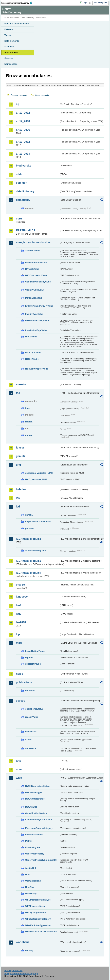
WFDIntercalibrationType (38, 900)
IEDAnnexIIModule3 (29, 561)
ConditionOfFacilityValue (38, 282)
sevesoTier (31, 732)
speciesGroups (33, 664)
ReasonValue (32, 359)
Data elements (12, 41)
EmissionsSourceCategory (39, 828)
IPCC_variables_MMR (36, 479)
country (29, 950)
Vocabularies (11, 53)
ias (18, 498)
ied (18, 507)
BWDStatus (31, 807)
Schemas (9, 47)
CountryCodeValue (35, 290)
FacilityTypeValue (34, 314)
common (22, 183)
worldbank (23, 942)
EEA (18, 3)
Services (9, 58)
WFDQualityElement (35, 913)
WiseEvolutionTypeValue (38, 925)
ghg (18, 465)
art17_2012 (23, 142)
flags (28, 408)
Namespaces (11, 64)
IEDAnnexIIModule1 (29, 539)
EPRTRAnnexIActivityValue (39, 306)
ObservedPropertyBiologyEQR (41, 860)
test (18, 761)
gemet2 (21, 456)
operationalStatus (34, 709)
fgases (20, 448)
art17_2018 (23, 154)
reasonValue (32, 717)
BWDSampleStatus (35, 799)
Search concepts (42, 95)
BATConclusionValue (36, 275)
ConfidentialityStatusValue (39, 820)
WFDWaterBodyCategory (38, 919)
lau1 (19, 605)
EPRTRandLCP (26, 230)
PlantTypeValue (33, 352)
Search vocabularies (19, 95)
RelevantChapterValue (37, 369)
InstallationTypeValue (36, 330)
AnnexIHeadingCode (36, 550)
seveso (21, 701)
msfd (19, 643)
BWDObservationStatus (37, 786)
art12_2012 (23, 113)
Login (85, 3)
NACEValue (31, 337)
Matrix (28, 841)
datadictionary (25, 191)
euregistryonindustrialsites (33, 242)
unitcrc (29, 435)
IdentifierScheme (34, 835)
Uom (28, 874)
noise (20, 674)
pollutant (30, 528)
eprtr (19, 219)
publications (24, 682)
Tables (8, 35)
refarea (29, 422)
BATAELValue (32, 269)
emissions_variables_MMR (39, 473)
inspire (20, 585)
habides (21, 489)
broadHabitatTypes (35, 651)
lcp (18, 634)
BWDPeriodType (34, 792)
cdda (19, 174)
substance (31, 748)
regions (29, 657)
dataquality (23, 200)
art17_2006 (23, 130)
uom (19, 769)
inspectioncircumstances (38, 522)
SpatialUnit (31, 868)
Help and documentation (17, 24)
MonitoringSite (33, 847)
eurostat (21, 384)
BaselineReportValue (36, 263)
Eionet (17, 18)
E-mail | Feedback (13, 971)
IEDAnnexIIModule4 (29, 573)
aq (18, 104)
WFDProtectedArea (35, 906)
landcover (22, 597)
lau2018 (21, 622)
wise (19, 778)
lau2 (19, 614)
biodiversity (24, 166)
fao (18, 393)
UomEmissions (33, 881)
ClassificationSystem (36, 813)
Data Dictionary (28, 18)
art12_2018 (23, 121)
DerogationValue (34, 298)
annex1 (29, 515)
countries (30, 691)
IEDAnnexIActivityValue (37, 320)
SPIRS (28, 740)
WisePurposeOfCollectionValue (41, 932)
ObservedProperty (35, 854)
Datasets (9, 29)
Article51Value (33, 251)
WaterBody (31, 894)
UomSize (30, 887)
